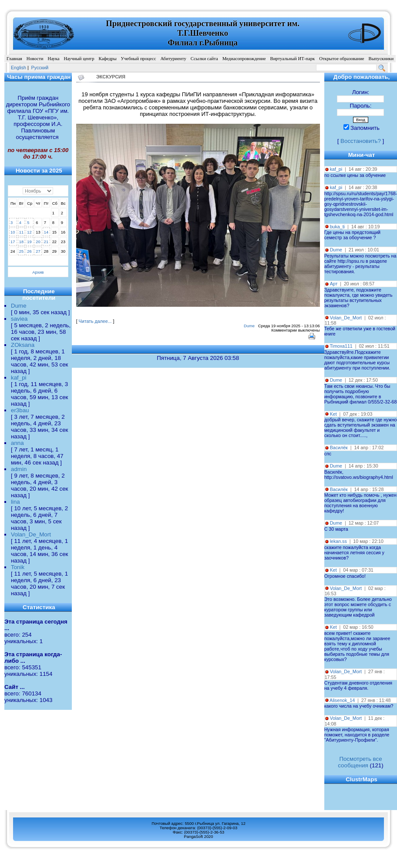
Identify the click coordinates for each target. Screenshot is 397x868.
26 (29, 251)
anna (17, 443)
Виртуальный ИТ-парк (293, 59)
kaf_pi (19, 378)
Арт (334, 284)
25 (21, 251)
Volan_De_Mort (31, 534)
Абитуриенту (173, 59)
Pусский (40, 68)
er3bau (20, 410)
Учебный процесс (139, 59)
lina (15, 502)
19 (29, 242)
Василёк (339, 448)
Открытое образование (341, 59)
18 (21, 242)
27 (38, 251)
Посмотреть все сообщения (360, 762)
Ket (333, 414)
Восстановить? (361, 141)
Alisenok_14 (342, 700)
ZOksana (23, 345)
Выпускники (381, 59)
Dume (19, 306)
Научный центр (79, 59)
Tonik (18, 567)
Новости (35, 59)
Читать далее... (95, 321)
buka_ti (337, 227)
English (19, 68)
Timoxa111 (341, 346)
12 (29, 232)
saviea (19, 319)
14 (46, 232)
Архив (38, 272)
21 (46, 242)
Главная (14, 59)
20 (38, 242)
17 (13, 242)
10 (13, 232)
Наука (53, 59)
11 (21, 232)
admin (19, 469)
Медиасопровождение (244, 59)
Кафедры (107, 59)
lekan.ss (338, 541)
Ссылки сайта (204, 59)
